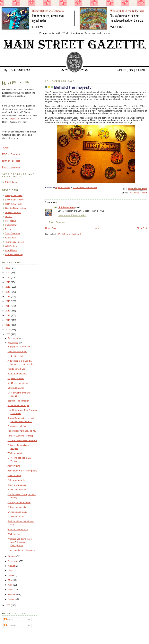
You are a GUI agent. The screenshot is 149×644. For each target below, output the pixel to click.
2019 (8, 282)
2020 (8, 277)
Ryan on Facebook (11, 161)
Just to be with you (17, 369)
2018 (8, 287)
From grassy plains (17, 426)
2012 (8, 315)
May (10, 580)
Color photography (17, 480)
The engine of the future (19, 502)
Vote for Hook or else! (18, 529)
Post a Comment (57, 222)
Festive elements (16, 517)
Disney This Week (14, 195)
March (11, 589)
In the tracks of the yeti (18, 405)
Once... (9, 216)
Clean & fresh (14, 475)
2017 (8, 292)
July (10, 571)
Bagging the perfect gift (19, 347)
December (13, 338)
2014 (8, 306)
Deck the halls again (17, 352)
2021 (8, 273)
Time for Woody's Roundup (21, 436)
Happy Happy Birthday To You (22, 431)
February (13, 594)
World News (11, 250)
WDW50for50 (12, 246)
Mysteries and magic (18, 512)
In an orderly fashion (17, 374)
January (12, 599)
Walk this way (14, 534)
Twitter (5, 148)
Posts (9, 620)
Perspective (11, 221)
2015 (8, 301)
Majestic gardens (16, 378)
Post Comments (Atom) (70, 234)
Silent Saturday (12, 233)
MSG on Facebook (11, 154)
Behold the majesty (17, 507)
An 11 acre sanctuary (18, 383)
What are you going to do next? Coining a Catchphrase (20, 542)
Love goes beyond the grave (21, 550)
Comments (11, 625)
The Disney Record (138, 193)
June (11, 575)
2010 (8, 325)
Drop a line (14, 119)
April (10, 585)
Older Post (142, 228)
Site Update (11, 238)
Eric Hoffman (11, 182)
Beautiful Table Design (18, 401)
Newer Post (51, 228)
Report (8, 229)
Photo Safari (11, 225)
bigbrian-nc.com (66, 207)
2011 (8, 320)
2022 (8, 268)
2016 (8, 296)
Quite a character (16, 388)
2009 (8, 330)
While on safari (15, 453)
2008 (8, 334)
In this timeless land (17, 490)
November (13, 343)
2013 (8, 311)
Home (96, 228)
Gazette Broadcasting (15, 208)
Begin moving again (17, 485)
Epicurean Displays (14, 200)
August (12, 566)
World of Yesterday (14, 254)
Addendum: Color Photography (22, 471)
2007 (8, 605)
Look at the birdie (16, 356)
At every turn (14, 466)
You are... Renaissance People (22, 440)
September (14, 561)
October (12, 556)
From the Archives (14, 204)
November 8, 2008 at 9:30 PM (72, 215)
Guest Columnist (13, 212)
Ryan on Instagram (11, 167)
